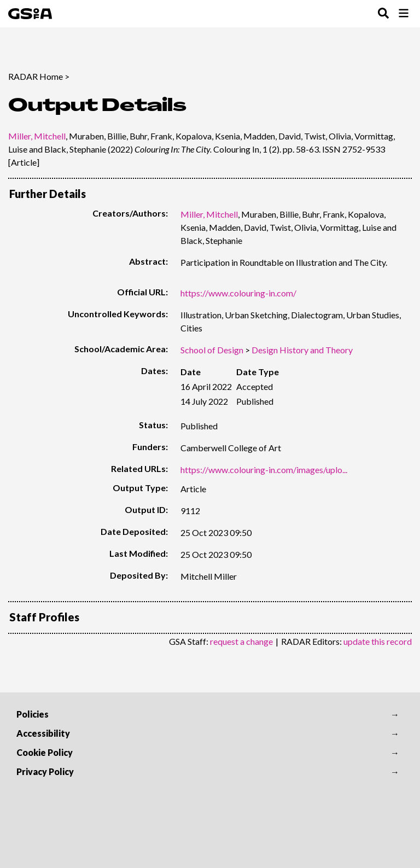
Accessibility (43, 733)
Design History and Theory (302, 350)
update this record (378, 641)
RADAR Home (36, 76)
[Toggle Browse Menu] (404, 14)
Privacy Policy (45, 771)
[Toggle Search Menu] (383, 14)
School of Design (212, 350)
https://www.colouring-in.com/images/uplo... (264, 470)
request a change (241, 641)
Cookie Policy (45, 752)
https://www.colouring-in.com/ (238, 293)
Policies (33, 714)
